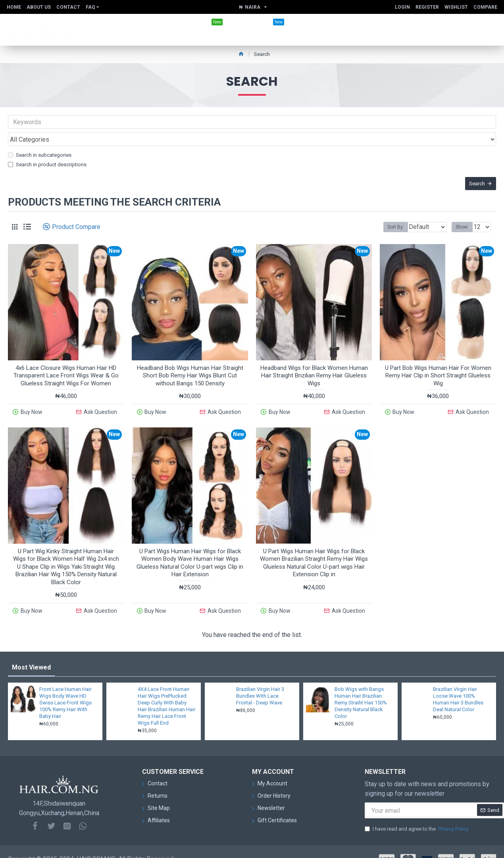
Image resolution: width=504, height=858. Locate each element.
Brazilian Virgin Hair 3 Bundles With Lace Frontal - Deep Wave (260, 681)
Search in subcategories (40, 138)
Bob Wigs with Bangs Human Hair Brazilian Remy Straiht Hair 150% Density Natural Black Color (361, 688)
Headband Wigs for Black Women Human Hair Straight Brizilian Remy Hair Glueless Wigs (314, 366)
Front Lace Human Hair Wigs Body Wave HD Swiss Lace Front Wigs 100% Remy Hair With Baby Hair (65, 688)
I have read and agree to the (417, 814)
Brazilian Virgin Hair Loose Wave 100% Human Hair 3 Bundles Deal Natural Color (458, 685)
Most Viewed (31, 653)
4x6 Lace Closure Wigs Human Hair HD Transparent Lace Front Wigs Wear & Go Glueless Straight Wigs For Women (66, 366)
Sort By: (390, 217)
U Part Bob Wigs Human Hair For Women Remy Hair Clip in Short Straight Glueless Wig (438, 366)
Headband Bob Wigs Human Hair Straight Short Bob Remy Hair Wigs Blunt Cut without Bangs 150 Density (190, 366)
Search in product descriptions (47, 147)
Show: (465, 217)
